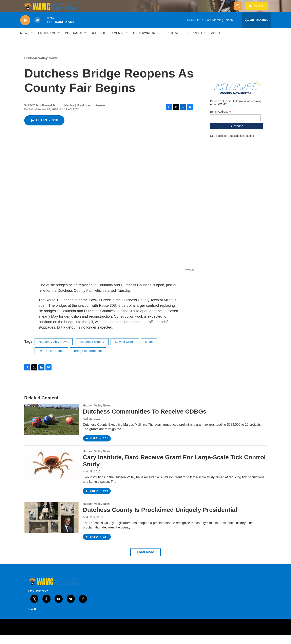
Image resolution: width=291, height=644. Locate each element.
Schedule (99, 42)
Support (195, 42)
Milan (149, 351)
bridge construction (88, 360)
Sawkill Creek (125, 351)
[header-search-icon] (240, 11)
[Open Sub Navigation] (33, 42)
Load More (145, 561)
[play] (25, 29)
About (217, 42)
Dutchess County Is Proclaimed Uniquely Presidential (160, 519)
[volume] (37, 29)
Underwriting (145, 42)
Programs (47, 42)
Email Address (220, 121)
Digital (173, 42)
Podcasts (74, 42)
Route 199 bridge (51, 360)
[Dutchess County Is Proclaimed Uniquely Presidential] (52, 527)
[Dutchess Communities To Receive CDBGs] (52, 428)
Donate (260, 11)
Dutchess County (92, 351)
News (25, 42)
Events (118, 42)
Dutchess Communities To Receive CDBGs (145, 421)
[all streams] (256, 29)
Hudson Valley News (41, 67)
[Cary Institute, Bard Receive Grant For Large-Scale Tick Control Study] (52, 474)
